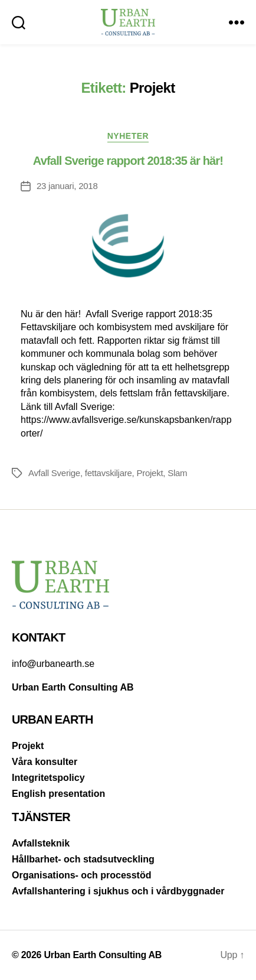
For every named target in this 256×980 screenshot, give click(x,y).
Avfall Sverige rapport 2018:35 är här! (128, 161)
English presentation (58, 794)
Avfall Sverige (54, 473)
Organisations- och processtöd (81, 875)
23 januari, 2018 (67, 186)
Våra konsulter (45, 762)
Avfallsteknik (41, 843)
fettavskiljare (109, 473)
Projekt (150, 473)
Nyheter (128, 136)
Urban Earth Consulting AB (103, 955)
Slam (177, 473)
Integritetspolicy (48, 778)
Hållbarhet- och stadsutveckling (83, 859)
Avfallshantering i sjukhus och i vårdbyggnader (118, 891)
